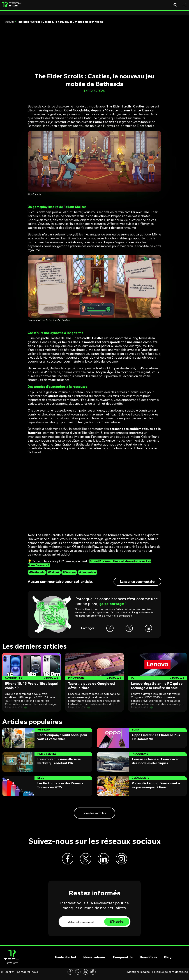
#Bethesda (37, 572)
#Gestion (69, 572)
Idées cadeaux (94, 962)
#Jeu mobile (88, 572)
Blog (168, 962)
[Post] (32, 682)
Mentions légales (138, 976)
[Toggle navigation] (185, 5)
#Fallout (54, 572)
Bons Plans (148, 962)
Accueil (10, 22)
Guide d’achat (65, 962)
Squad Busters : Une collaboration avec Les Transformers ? (91, 563)
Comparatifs (123, 962)
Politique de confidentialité (170, 976)
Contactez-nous (27, 976)
